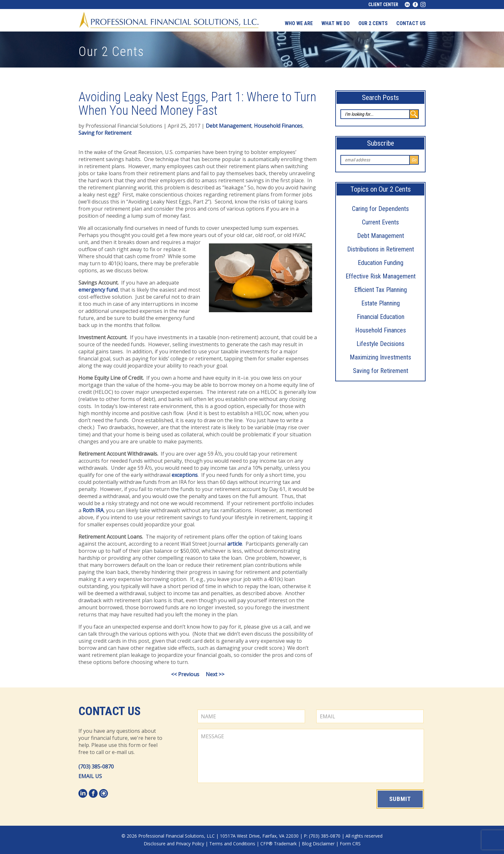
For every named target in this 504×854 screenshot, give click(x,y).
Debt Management (381, 236)
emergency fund (98, 290)
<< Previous (185, 674)
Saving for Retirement (381, 371)
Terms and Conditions (232, 844)
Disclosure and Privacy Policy (174, 844)
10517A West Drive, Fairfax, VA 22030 (259, 836)
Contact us (411, 23)
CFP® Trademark (279, 844)
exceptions (185, 475)
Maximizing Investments (380, 357)
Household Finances (381, 330)
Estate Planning (381, 303)
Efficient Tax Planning (381, 290)
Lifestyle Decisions (380, 344)
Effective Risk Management (381, 276)
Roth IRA (93, 510)
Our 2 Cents (373, 23)
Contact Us (110, 711)
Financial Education (381, 317)
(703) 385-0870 (96, 767)
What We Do (336, 23)
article (235, 544)
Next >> (215, 674)
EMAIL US (90, 776)
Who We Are (299, 23)
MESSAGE (311, 756)
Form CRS (350, 844)
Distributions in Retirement (381, 249)
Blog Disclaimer (318, 844)
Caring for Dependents (380, 209)
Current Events (380, 222)
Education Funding (381, 263)
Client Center (383, 5)
